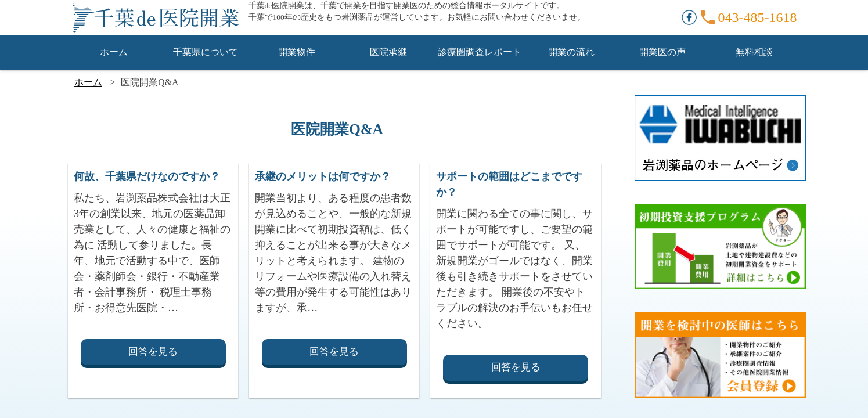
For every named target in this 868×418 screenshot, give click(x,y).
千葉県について (206, 52)
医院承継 (388, 52)
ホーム (114, 52)
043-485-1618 (758, 17)
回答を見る (153, 352)
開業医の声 (662, 52)
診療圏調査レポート (480, 52)
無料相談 (754, 52)
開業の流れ (571, 52)
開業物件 (297, 52)
